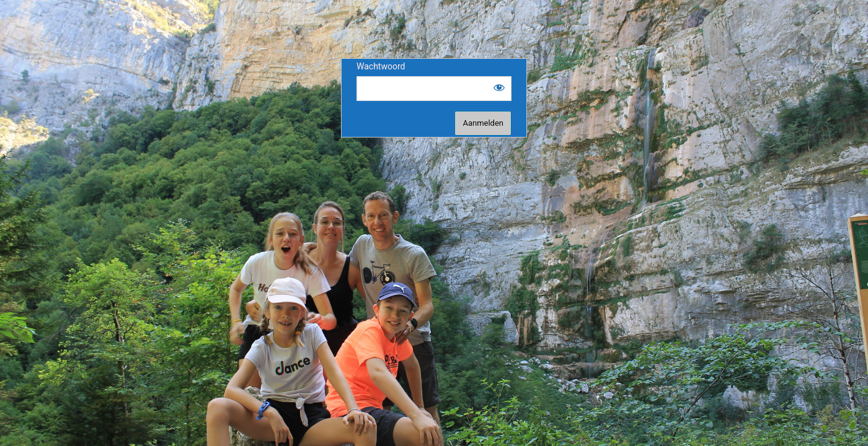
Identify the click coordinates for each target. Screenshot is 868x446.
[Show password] (499, 87)
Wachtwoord (381, 66)
